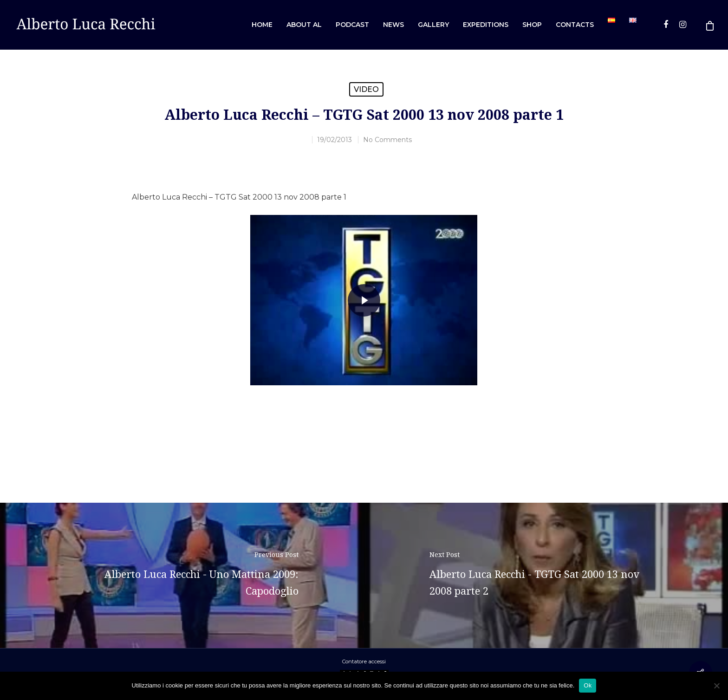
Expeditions (486, 25)
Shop (532, 25)
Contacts (575, 25)
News (393, 25)
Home (262, 25)
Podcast (352, 25)
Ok (588, 685)
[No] (716, 686)
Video (366, 89)
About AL (304, 25)
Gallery (433, 25)
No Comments (387, 140)
